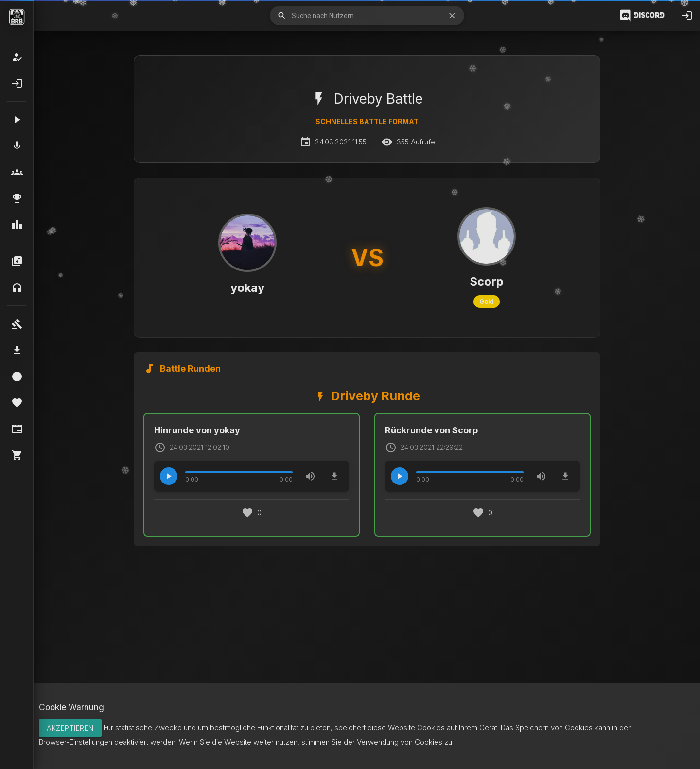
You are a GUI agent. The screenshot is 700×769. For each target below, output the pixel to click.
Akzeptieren (70, 728)
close (452, 16)
